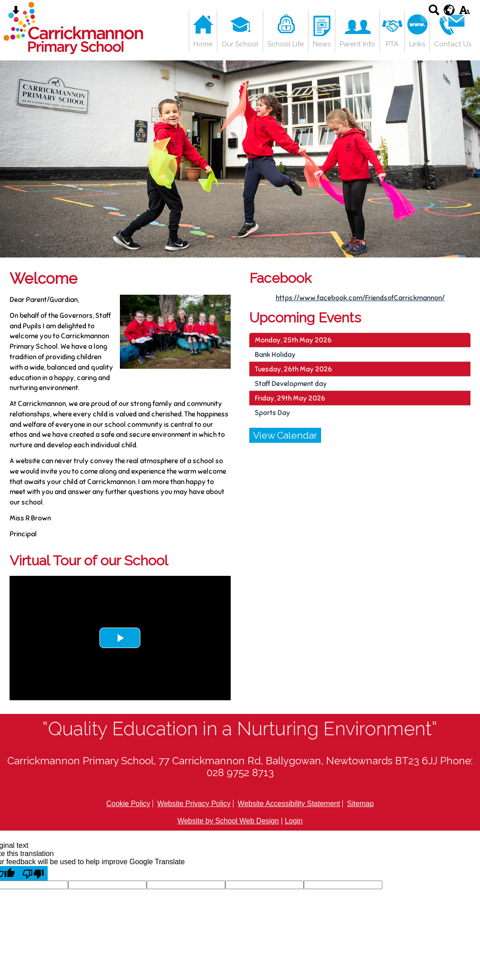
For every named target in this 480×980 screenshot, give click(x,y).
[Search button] (434, 13)
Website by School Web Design (228, 821)
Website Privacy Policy (194, 804)
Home (203, 44)
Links (417, 44)
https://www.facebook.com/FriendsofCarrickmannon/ (360, 298)
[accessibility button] (464, 13)
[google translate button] (449, 10)
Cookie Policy (128, 804)
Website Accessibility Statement (289, 804)
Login (294, 821)
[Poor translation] (33, 873)
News (322, 44)
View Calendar (285, 435)
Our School (240, 44)
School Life (286, 44)
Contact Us (453, 44)
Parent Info (357, 44)
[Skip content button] (16, 13)
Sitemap (360, 804)
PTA (392, 44)
